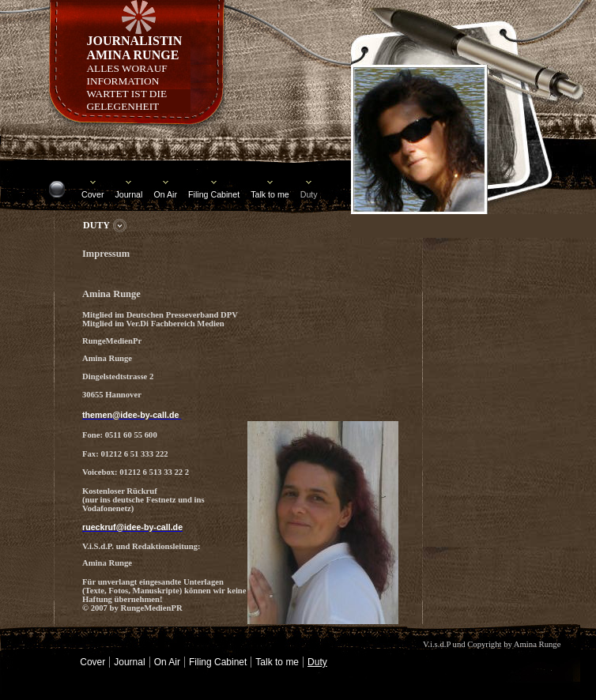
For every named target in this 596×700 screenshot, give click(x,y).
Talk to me (270, 194)
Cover (92, 194)
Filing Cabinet (214, 194)
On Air (165, 194)
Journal (128, 194)
